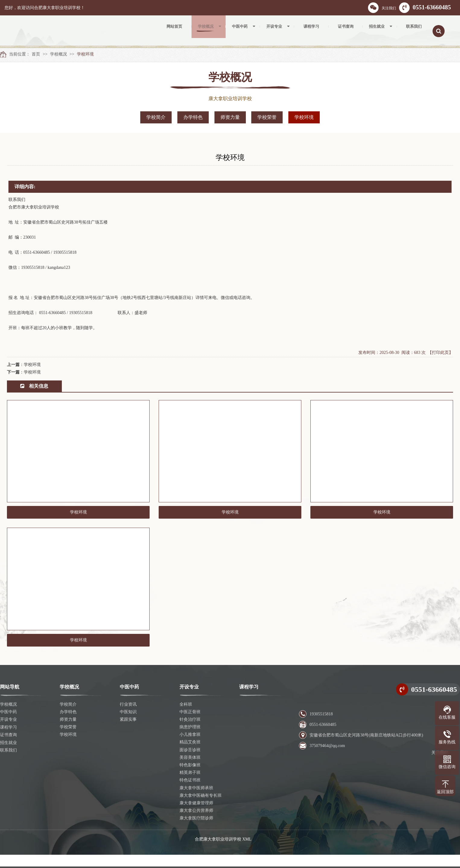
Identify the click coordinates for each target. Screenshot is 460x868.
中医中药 (8, 725)
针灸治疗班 (190, 733)
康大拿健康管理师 (196, 816)
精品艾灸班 (190, 756)
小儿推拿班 (190, 748)
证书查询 (8, 748)
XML (247, 852)
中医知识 (128, 725)
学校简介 (156, 117)
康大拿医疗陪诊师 (196, 832)
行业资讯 (128, 718)
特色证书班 (190, 794)
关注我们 (382, 8)
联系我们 (8, 763)
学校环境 (85, 54)
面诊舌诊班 (190, 763)
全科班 (186, 718)
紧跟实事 (128, 733)
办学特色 (193, 117)
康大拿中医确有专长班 (201, 809)
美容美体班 (190, 771)
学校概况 (59, 54)
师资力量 (230, 117)
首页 (36, 54)
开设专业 (8, 733)
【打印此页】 (440, 353)
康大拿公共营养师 (196, 824)
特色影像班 (190, 778)
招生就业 (8, 756)
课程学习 (8, 741)
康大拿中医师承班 (196, 801)
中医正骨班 (190, 725)
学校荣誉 (267, 117)
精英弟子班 (190, 786)
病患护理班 (190, 741)
